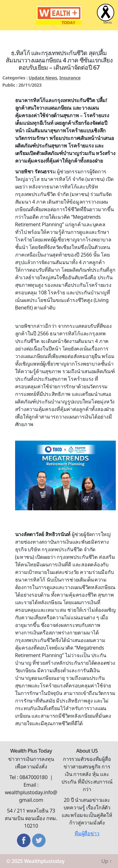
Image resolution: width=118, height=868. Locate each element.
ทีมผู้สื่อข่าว (87, 833)
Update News (43, 78)
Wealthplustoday (44, 861)
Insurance (70, 78)
